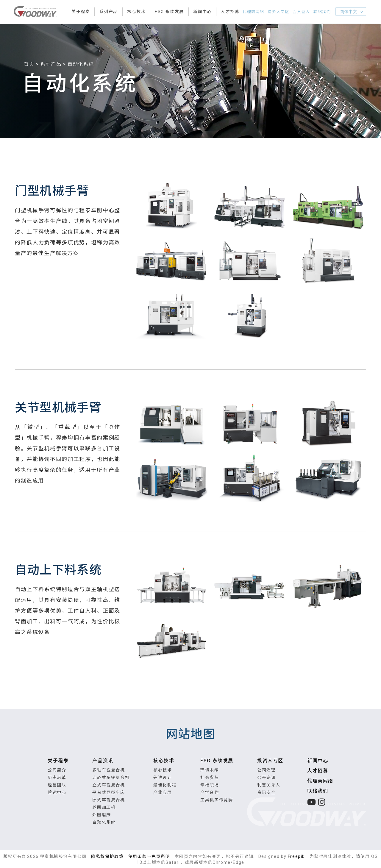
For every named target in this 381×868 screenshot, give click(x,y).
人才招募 (230, 12)
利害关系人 (269, 785)
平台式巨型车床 (108, 792)
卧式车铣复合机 (108, 800)
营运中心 (57, 792)
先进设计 (163, 778)
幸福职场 (210, 785)
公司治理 (266, 770)
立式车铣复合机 (108, 785)
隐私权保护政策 (107, 856)
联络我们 (323, 12)
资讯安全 (266, 792)
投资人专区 (282, 12)
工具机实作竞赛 (217, 800)
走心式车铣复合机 (111, 778)
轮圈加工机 (104, 807)
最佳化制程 (165, 785)
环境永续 (210, 770)
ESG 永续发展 (169, 12)
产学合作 (210, 792)
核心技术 (136, 12)
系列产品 (108, 12)
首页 (29, 64)
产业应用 (163, 792)
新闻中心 (202, 12)
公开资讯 (266, 778)
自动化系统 (104, 822)
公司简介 (57, 770)
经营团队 (57, 785)
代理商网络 (259, 12)
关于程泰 (81, 12)
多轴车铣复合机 (108, 770)
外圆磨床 (102, 815)
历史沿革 (57, 778)
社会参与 (210, 778)
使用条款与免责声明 (149, 856)
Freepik (296, 856)
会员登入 (304, 12)
